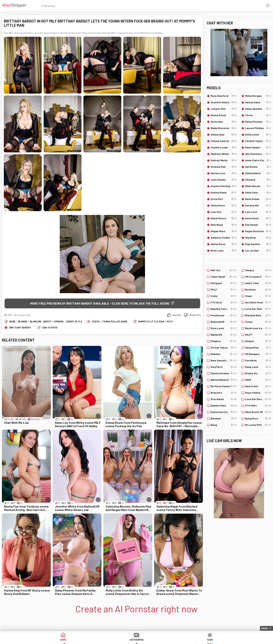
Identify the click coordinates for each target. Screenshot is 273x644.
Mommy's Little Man (151, 322)
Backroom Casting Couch (258, 328)
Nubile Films (224, 406)
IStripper (224, 283)
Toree (258, 115)
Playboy (224, 341)
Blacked (224, 418)
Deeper (258, 341)
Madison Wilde (224, 154)
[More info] (98, 416)
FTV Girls (224, 302)
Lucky (195, 640)
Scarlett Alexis (224, 102)
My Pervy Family (224, 386)
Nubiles (224, 354)
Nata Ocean (258, 199)
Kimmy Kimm (224, 193)
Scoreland (224, 399)
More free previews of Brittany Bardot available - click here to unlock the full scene (100, 303)
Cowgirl (59, 322)
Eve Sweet (258, 225)
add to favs (50, 328)
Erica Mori (224, 199)
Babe (12, 322)
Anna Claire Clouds (258, 160)
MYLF (170, 322)
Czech (96, 322)
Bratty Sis (258, 373)
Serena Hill (258, 205)
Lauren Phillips (258, 128)
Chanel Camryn (224, 141)
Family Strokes (224, 373)
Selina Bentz (258, 173)
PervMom (258, 360)
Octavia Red (224, 167)
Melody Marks (224, 160)
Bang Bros (258, 418)
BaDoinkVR (224, 322)
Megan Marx (224, 231)
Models (166, 640)
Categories (78, 640)
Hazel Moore (224, 218)
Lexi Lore (258, 212)
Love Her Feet (258, 309)
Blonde (23, 322)
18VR (258, 380)
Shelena (258, 180)
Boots (47, 322)
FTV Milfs (258, 406)
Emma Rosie (224, 115)
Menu (265, 628)
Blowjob (35, 322)
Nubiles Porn (224, 309)
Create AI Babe (224, 640)
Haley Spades (258, 109)
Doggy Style (74, 322)
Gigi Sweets (258, 244)
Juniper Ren (224, 109)
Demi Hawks (258, 147)
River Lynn (224, 251)
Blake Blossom (224, 128)
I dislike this (195, 315)
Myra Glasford (224, 96)
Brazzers (224, 393)
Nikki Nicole (258, 186)
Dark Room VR (258, 412)
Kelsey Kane (258, 102)
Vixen (258, 296)
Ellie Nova (224, 225)
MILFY (258, 335)
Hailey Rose (224, 244)
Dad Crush (258, 386)
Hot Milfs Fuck (258, 302)
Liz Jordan (258, 251)
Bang (224, 425)
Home (49, 640)
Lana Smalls (224, 180)
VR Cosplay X (258, 277)
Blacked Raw (258, 315)
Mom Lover (224, 328)
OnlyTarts (224, 367)
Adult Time (258, 283)
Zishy (224, 296)
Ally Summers (258, 154)
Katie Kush (258, 218)
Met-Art (224, 270)
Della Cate (258, 193)
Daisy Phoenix (258, 122)
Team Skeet (224, 277)
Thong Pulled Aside (115, 322)
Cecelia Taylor (258, 141)
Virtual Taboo (224, 348)
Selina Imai (224, 135)
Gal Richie (258, 167)
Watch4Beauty (224, 380)
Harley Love (224, 173)
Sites (137, 640)
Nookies (258, 290)
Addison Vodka (224, 238)
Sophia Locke (224, 147)
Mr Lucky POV (258, 425)
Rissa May (224, 122)
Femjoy (258, 270)
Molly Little (258, 135)
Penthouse (224, 315)
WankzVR (224, 335)
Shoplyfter (258, 348)
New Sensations (224, 360)
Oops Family (258, 393)
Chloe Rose (224, 205)
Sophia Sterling (224, 186)
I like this (177, 315)
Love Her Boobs (258, 399)
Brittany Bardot (20, 328)
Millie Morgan (258, 96)
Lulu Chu (224, 212)
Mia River (258, 238)
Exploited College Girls (224, 412)
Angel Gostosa (258, 231)
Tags (108, 640)
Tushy (258, 322)
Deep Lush (258, 367)
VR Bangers (258, 354)
